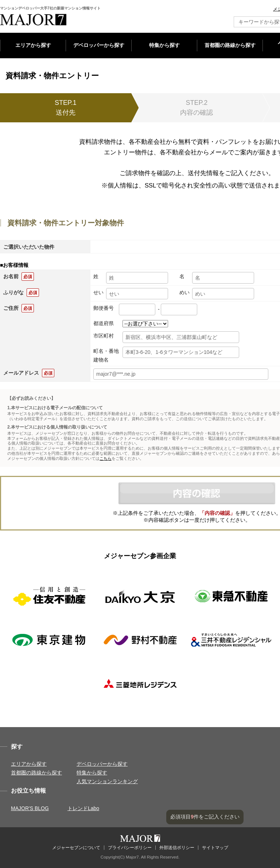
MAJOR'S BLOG (30, 808)
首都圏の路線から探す (230, 45)
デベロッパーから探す (99, 45)
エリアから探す (33, 45)
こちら (106, 458)
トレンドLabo (83, 808)
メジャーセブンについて (76, 848)
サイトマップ (215, 848)
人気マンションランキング (107, 781)
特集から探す (164, 45)
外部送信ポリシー (177, 848)
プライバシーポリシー (130, 848)
